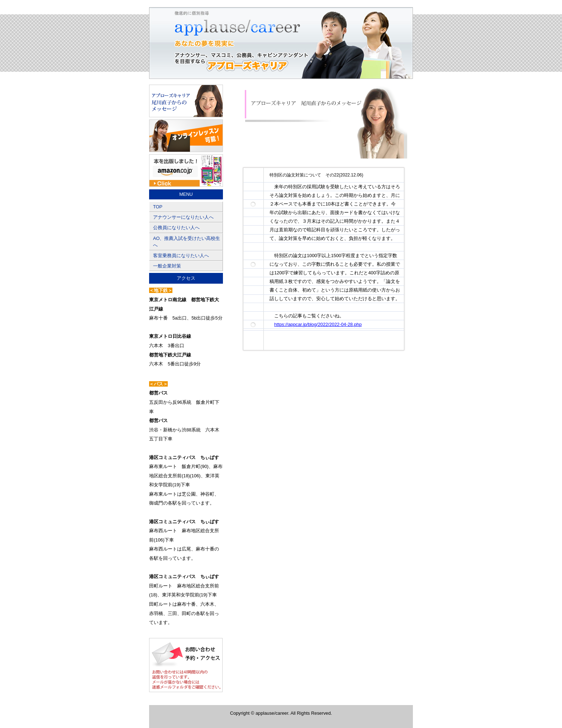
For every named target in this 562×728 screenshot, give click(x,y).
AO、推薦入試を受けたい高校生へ (187, 242)
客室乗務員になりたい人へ (181, 256)
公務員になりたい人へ (176, 228)
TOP (158, 207)
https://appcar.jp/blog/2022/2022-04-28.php (318, 324)
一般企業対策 (167, 266)
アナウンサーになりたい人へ (183, 217)
